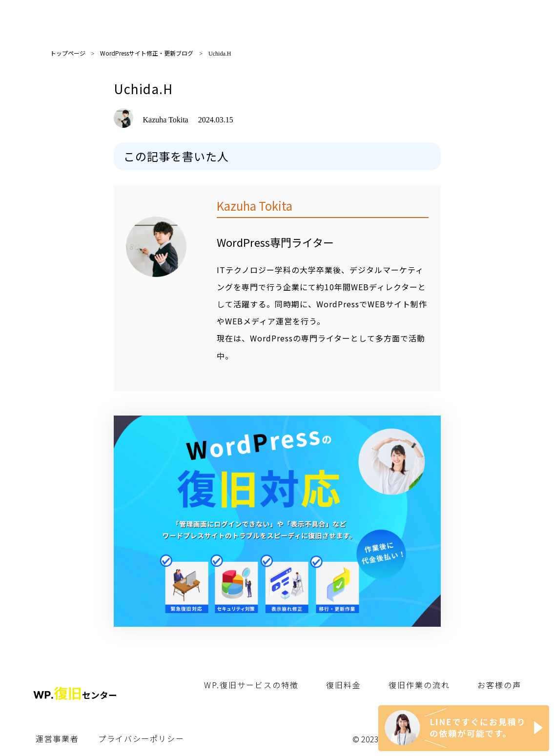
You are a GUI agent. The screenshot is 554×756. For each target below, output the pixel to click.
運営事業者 (57, 738)
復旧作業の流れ (419, 685)
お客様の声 (499, 685)
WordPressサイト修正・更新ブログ (147, 53)
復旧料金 (344, 685)
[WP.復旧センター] (277, 619)
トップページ (68, 53)
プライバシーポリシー (141, 738)
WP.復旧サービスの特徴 (251, 685)
